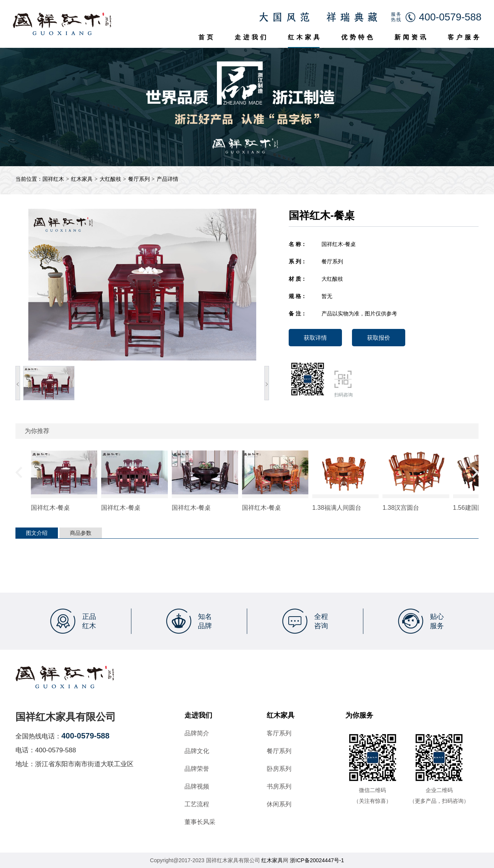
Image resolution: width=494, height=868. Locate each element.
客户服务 (465, 37)
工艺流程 (197, 804)
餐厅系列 (139, 179)
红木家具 (305, 37)
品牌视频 (197, 787)
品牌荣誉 (197, 769)
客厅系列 (279, 733)
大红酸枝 (110, 179)
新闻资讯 (411, 37)
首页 (207, 37)
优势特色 (358, 37)
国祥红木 (53, 179)
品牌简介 (197, 733)
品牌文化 (197, 751)
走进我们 (252, 37)
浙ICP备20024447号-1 (317, 860)
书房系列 (279, 787)
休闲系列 (279, 804)
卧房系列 (279, 769)
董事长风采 (200, 822)
